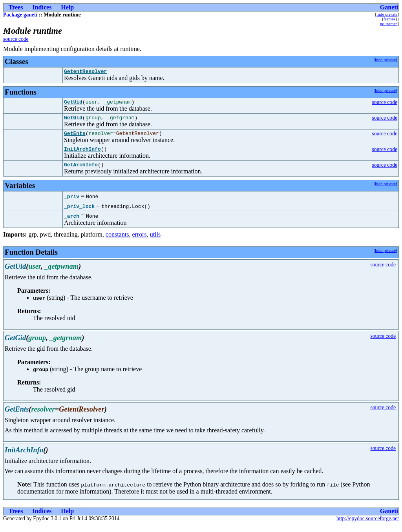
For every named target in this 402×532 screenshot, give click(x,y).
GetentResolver (85, 72)
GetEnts (75, 138)
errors (139, 241)
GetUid (73, 104)
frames (389, 19)
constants (117, 241)
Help (67, 7)
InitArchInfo (82, 155)
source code (16, 39)
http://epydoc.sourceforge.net (368, 526)
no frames (389, 24)
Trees (16, 7)
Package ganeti (20, 15)
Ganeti (389, 7)
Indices (42, 7)
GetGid (73, 121)
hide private (387, 14)
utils (155, 241)
